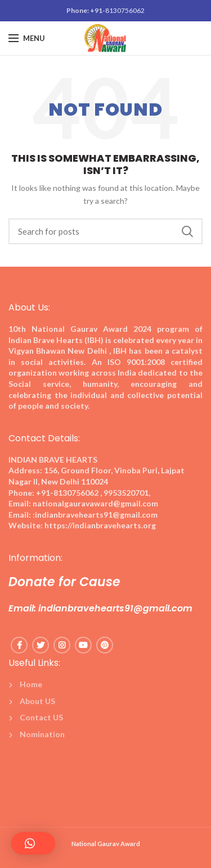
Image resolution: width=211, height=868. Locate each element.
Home (31, 684)
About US (37, 701)
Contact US (41, 717)
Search (187, 231)
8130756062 (125, 10)
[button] (33, 843)
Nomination (42, 734)
